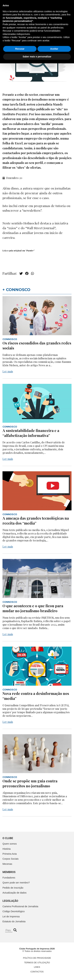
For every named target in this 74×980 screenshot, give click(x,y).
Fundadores (9, 878)
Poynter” (30, 251)
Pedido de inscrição (13, 888)
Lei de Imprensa (11, 916)
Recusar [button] (20, 965)
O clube (8, 838)
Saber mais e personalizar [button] (37, 973)
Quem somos (10, 844)
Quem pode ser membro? (16, 883)
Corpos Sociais (11, 859)
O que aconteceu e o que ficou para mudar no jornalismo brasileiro (33, 608)
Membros (9, 872)
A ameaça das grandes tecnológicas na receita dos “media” (36, 521)
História (7, 849)
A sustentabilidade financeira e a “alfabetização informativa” (31, 433)
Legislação (10, 901)
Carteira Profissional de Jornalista (20, 906)
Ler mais (8, 371)
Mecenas (7, 864)
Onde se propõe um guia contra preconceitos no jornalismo (30, 783)
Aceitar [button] (54, 965)
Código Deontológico (14, 911)
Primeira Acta (10, 854)
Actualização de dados (15, 893)
